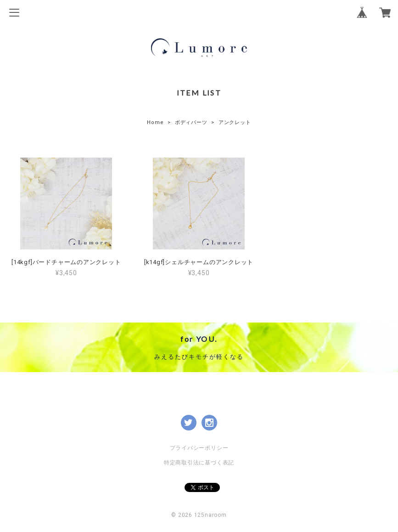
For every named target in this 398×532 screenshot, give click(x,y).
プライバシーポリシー (199, 448)
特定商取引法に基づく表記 (199, 463)
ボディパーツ (191, 122)
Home (155, 122)
